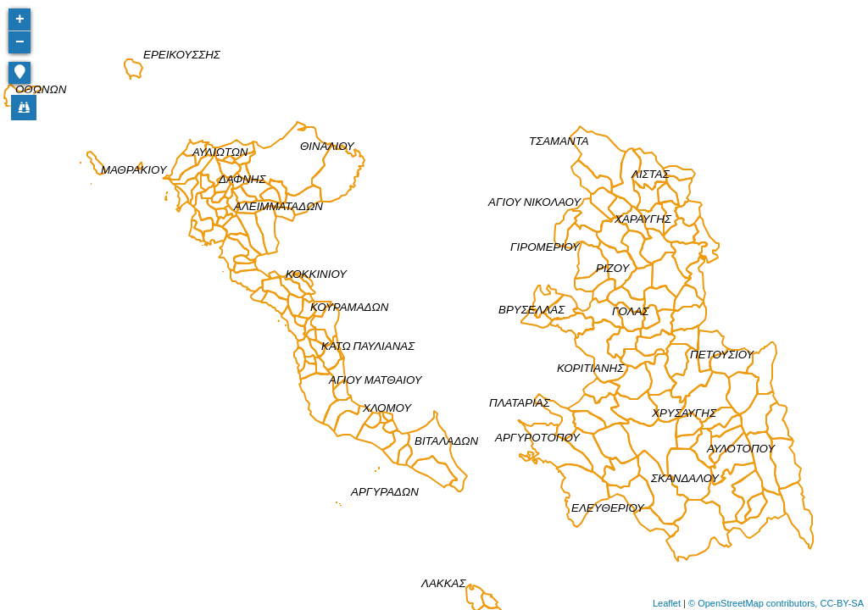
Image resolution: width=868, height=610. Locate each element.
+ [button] (20, 19)
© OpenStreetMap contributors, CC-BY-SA (776, 603)
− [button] (20, 42)
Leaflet (667, 603)
